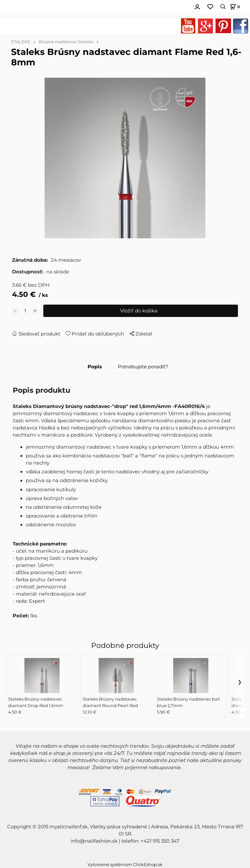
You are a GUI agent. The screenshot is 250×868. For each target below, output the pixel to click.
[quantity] (25, 311)
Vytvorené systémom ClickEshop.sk (125, 865)
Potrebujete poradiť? (143, 367)
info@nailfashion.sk (94, 841)
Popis (95, 367)
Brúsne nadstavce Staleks (66, 42)
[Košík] (234, 7)
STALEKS (21, 42)
